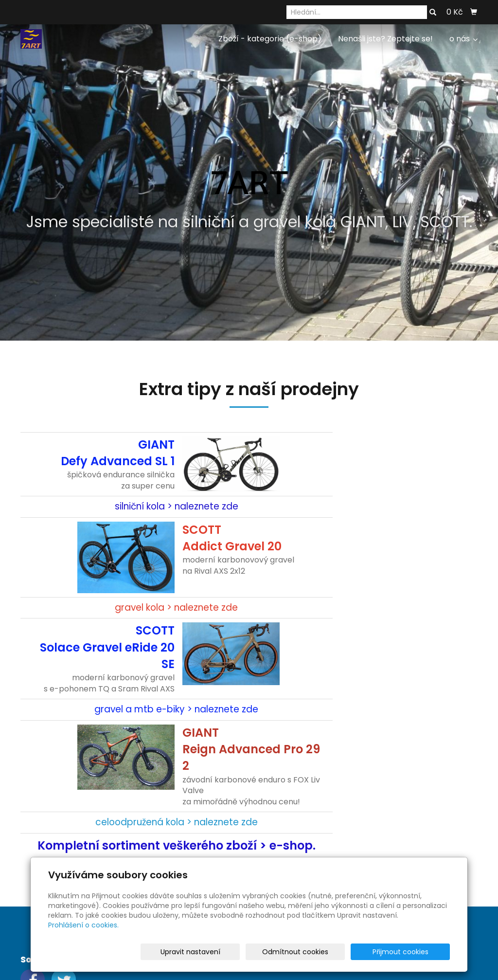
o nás (463, 39)
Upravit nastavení (252, 952)
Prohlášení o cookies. (83, 925)
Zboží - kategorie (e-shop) (270, 39)
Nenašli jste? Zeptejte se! (385, 39)
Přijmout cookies (413, 952)
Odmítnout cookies (335, 952)
